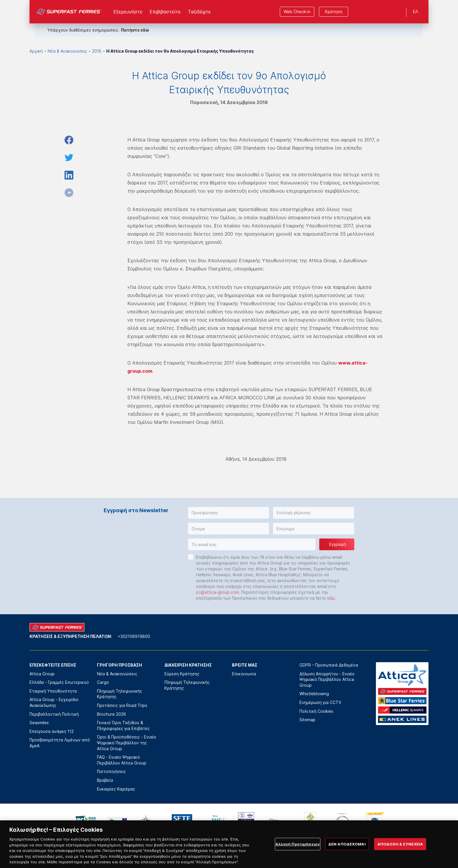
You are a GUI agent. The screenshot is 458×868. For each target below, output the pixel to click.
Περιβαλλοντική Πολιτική (54, 714)
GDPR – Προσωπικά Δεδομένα (329, 665)
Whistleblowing (314, 694)
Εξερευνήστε (128, 12)
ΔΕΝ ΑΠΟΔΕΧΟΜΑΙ (347, 850)
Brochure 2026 (111, 714)
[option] (86, 821)
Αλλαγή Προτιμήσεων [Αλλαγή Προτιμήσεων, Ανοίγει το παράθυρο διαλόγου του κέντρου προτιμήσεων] (298, 850)
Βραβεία (105, 780)
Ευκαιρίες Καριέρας (116, 789)
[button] (229, 513)
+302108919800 (134, 636)
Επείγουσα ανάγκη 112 (52, 731)
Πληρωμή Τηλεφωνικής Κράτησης (120, 694)
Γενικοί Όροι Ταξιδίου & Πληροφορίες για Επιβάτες (123, 725)
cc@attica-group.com (217, 592)
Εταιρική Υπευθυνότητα (53, 691)
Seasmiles (39, 723)
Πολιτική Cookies (316, 711)
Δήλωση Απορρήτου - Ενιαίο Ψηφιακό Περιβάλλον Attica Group (327, 679)
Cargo (103, 682)
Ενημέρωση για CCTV (320, 702)
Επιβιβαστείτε (165, 12)
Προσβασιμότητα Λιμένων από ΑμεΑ (60, 743)
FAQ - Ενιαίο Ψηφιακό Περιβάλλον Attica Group (122, 760)
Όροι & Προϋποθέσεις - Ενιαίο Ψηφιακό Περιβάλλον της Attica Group (127, 743)
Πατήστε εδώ (135, 30)
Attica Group (42, 674)
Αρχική (36, 51)
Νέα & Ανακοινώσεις (67, 51)
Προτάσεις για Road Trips (122, 705)
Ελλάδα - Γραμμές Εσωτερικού (59, 682)
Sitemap (307, 720)
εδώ (331, 598)
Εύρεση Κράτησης (182, 674)
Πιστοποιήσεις (111, 771)
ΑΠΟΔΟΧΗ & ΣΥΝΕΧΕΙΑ (400, 850)
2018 (97, 51)
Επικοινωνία (244, 674)
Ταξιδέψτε (199, 12)
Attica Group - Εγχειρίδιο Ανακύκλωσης (54, 702)
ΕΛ (416, 12)
